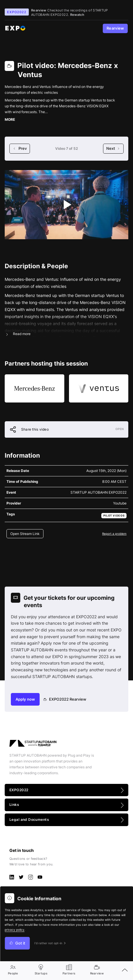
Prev (20, 148)
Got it (17, 943)
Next (113, 148)
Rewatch (77, 15)
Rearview (115, 28)
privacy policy (15, 930)
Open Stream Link (25, 534)
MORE (10, 119)
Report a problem (114, 534)
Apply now (25, 699)
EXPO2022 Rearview (65, 699)
